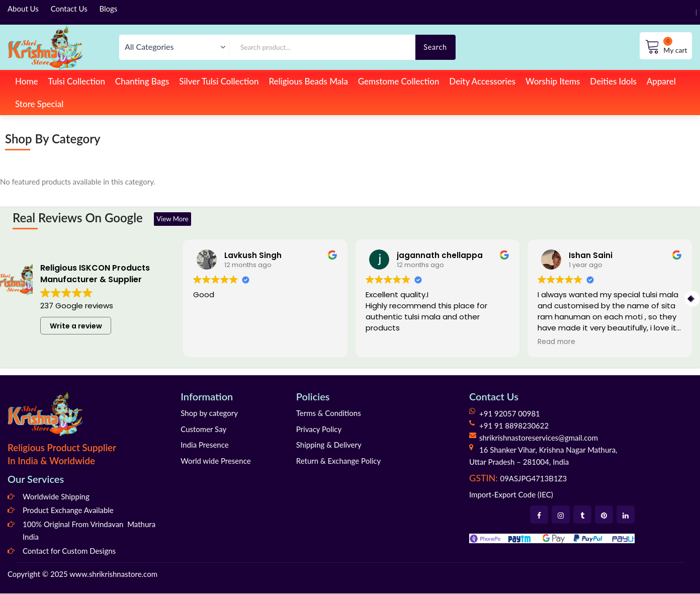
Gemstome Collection (399, 81)
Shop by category (209, 413)
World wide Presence (215, 461)
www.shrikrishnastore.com (113, 574)
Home (26, 81)
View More (177, 219)
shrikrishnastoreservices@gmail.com (539, 438)
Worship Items (553, 81)
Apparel (661, 81)
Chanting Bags (142, 81)
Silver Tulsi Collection (219, 81)
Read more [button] (556, 343)
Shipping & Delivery (329, 445)
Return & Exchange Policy (338, 461)
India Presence (204, 445)
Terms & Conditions (329, 413)
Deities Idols (613, 81)
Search (435, 47)
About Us (23, 9)
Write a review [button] (76, 326)
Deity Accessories (482, 81)
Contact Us (69, 9)
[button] (692, 299)
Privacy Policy (319, 430)
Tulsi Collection (76, 81)
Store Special (39, 104)
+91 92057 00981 (510, 414)
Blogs (109, 9)
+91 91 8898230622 (514, 426)
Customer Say (203, 430)
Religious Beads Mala (308, 81)
